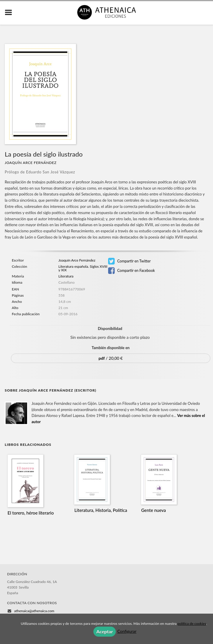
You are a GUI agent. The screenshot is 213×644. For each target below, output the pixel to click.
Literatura (66, 276)
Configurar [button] (127, 631)
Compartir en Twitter (129, 261)
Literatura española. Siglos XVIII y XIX (83, 268)
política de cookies (192, 624)
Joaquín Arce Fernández (31, 163)
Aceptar (105, 631)
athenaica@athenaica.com (34, 611)
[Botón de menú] (11, 13)
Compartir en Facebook (132, 271)
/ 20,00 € (111, 358)
